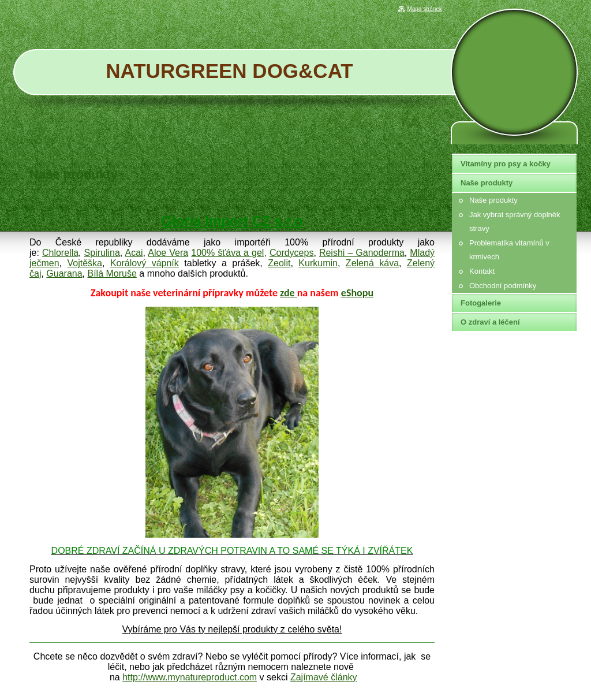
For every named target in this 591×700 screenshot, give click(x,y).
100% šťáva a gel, (229, 253)
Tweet (424, 196)
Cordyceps (291, 253)
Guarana (64, 273)
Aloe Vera (168, 253)
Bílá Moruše (112, 273)
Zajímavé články (324, 677)
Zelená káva (372, 263)
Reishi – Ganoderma (362, 253)
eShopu (357, 293)
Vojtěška (85, 263)
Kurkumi (315, 263)
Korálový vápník (145, 263)
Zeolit (279, 263)
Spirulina (102, 253)
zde (289, 293)
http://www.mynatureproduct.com (190, 677)
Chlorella (60, 253)
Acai (134, 253)
